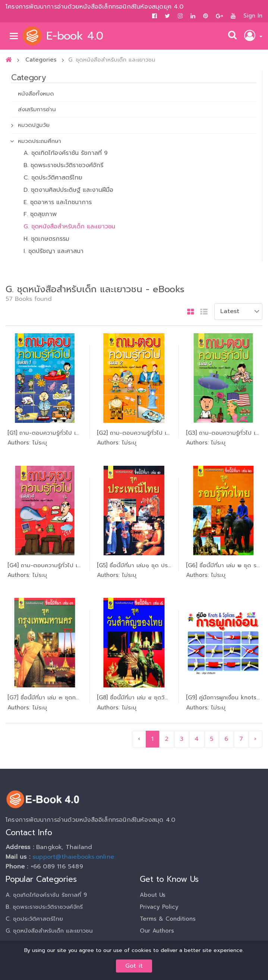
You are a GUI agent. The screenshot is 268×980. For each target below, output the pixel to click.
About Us (153, 895)
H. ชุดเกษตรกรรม (46, 239)
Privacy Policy (159, 907)
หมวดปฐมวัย (34, 125)
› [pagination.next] (255, 739)
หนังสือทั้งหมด (36, 94)
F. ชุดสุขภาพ (40, 214)
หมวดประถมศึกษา (40, 141)
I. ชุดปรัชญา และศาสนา (53, 251)
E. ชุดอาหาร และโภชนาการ (58, 202)
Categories (41, 60)
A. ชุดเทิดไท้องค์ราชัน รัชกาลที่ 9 (66, 153)
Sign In (253, 16)
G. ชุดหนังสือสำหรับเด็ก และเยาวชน (69, 227)
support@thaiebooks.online (73, 857)
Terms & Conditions (168, 919)
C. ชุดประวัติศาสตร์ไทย (53, 178)
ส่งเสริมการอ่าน (37, 109)
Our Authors (157, 931)
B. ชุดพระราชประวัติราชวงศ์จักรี (63, 165)
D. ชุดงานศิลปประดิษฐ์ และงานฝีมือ (68, 190)
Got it (134, 966)
